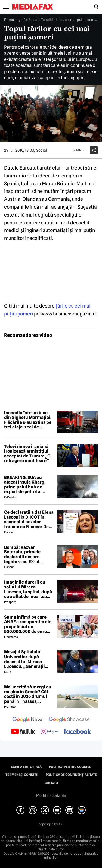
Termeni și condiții (22, 775)
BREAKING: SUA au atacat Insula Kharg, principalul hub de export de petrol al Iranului (25, 485)
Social (33, 20)
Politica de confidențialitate (71, 775)
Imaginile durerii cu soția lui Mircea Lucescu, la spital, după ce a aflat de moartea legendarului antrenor (28, 589)
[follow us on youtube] (23, 732)
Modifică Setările (51, 795)
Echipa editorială (26, 767)
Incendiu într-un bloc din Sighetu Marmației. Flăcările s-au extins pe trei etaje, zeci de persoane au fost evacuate (28, 420)
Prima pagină (15, 20)
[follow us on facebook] (77, 732)
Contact (51, 783)
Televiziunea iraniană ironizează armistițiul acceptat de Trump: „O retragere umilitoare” (27, 454)
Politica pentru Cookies (70, 767)
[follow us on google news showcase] (69, 720)
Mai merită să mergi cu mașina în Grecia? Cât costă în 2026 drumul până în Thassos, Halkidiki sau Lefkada (28, 694)
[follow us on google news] (28, 720)
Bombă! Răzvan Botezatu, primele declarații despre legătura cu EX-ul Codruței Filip (22, 554)
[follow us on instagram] (49, 732)
